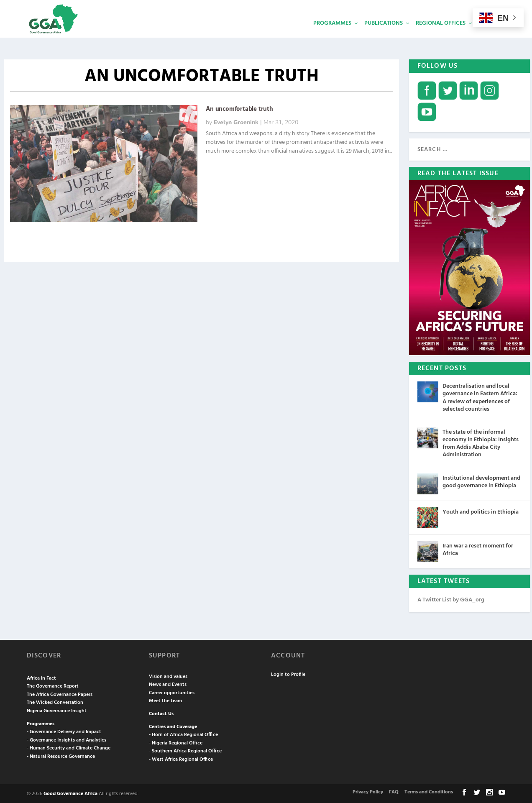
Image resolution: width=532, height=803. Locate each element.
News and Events (168, 684)
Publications (384, 36)
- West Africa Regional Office (181, 759)
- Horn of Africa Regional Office (183, 734)
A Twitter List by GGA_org (451, 599)
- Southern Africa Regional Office (185, 750)
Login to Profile (288, 674)
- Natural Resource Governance (61, 756)
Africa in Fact (41, 678)
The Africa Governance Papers (60, 694)
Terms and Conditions (429, 791)
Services (491, 36)
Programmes (332, 36)
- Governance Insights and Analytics (66, 739)
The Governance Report (53, 685)
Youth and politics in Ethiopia (481, 511)
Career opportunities (172, 692)
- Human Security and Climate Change (69, 747)
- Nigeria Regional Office (176, 742)
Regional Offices (441, 36)
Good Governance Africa (70, 793)
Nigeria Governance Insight (57, 710)
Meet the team (165, 700)
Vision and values (168, 676)
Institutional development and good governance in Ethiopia (481, 481)
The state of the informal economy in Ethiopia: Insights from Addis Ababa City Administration (481, 443)
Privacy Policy (368, 791)
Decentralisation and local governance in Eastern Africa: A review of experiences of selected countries (480, 397)
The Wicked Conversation (55, 702)
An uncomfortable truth (239, 108)
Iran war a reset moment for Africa (478, 549)
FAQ (394, 791)
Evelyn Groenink (236, 121)
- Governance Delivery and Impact (64, 731)
